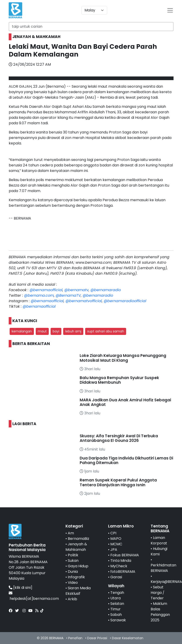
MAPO (116, 539)
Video (73, 583)
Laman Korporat (159, 540)
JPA (114, 550)
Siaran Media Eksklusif (78, 591)
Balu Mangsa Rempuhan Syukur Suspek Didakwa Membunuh (119, 380)
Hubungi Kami (159, 551)
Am (71, 533)
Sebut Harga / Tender (158, 593)
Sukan (73, 561)
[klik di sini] (23, 588)
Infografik (76, 577)
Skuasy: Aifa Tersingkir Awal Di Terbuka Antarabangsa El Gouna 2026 (119, 438)
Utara (115, 598)
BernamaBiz (79, 539)
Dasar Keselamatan (128, 638)
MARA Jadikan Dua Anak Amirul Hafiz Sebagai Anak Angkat (125, 402)
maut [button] (42, 331)
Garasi (116, 577)
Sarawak (118, 620)
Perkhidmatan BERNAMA (163, 568)
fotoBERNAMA (123, 572)
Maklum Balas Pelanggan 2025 (160, 612)
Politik (73, 555)
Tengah (117, 593)
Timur (115, 609)
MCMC (116, 544)
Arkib (72, 599)
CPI (113, 533)
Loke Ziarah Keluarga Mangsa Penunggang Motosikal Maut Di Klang (123, 358)
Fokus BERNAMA (125, 555)
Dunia (73, 572)
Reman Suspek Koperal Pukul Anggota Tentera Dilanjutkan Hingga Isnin (118, 482)
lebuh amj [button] (73, 331)
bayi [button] (56, 331)
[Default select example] (94, 10)
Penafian (75, 638)
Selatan (117, 604)
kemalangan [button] (22, 331)
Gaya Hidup (78, 566)
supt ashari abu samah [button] (106, 331)
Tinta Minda (121, 561)
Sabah (116, 615)
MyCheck (119, 566)
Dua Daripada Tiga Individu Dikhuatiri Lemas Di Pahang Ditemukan (126, 460)
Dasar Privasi (97, 638)
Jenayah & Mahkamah (76, 547)
